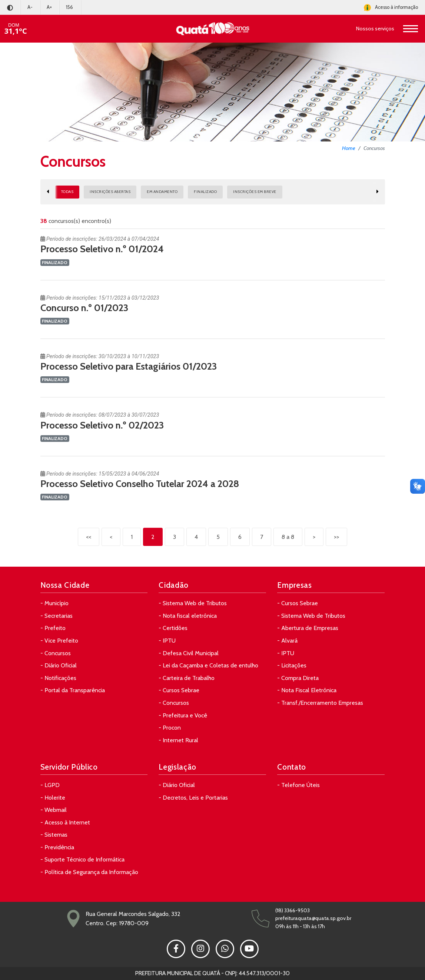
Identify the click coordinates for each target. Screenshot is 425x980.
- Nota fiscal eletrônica (188, 616)
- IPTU (167, 641)
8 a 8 (288, 537)
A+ (49, 7)
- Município (54, 603)
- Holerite (53, 798)
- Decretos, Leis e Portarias (193, 798)
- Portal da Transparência (73, 690)
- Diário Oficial (59, 665)
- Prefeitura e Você (183, 715)
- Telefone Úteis (298, 785)
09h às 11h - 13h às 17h (300, 926)
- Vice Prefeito (59, 641)
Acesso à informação (391, 8)
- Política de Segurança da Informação (89, 872)
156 (69, 7)
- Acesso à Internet (65, 822)
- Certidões (173, 628)
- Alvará (287, 641)
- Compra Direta (298, 678)
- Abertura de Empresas (308, 628)
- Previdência (57, 847)
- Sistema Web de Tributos (193, 603)
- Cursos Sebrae (179, 690)
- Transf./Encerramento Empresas (320, 703)
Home (349, 148)
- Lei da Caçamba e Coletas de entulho (208, 665)
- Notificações (58, 678)
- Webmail (54, 810)
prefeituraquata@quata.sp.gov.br (313, 918)
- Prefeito (53, 628)
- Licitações (292, 665)
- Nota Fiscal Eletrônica (307, 690)
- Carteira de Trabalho (187, 678)
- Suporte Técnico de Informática (82, 859)
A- (30, 7)
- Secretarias (57, 616)
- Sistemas (54, 835)
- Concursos (56, 653)
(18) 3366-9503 (293, 910)
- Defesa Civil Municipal (189, 653)
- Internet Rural (178, 740)
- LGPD (50, 785)
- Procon (170, 728)
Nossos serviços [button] (375, 29)
